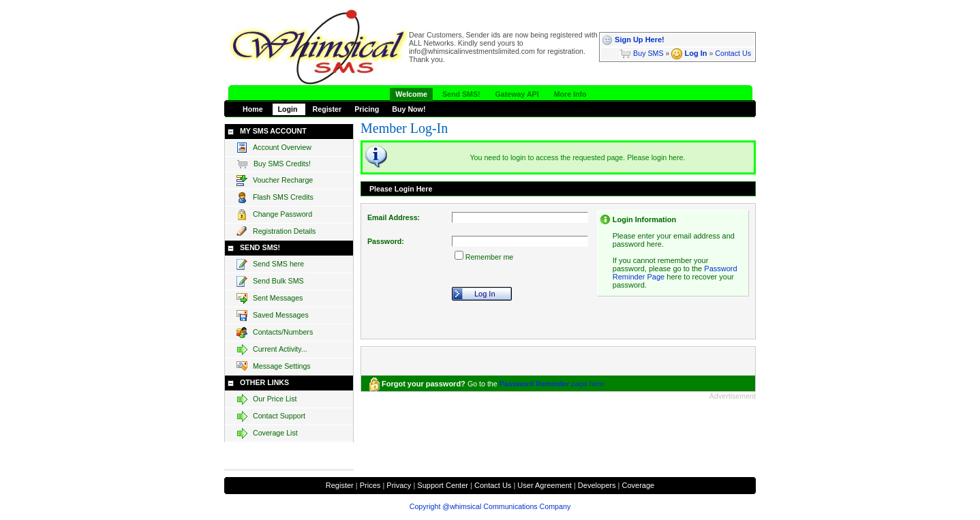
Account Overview (274, 148)
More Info (570, 94)
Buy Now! (409, 109)
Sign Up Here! (633, 40)
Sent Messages (270, 299)
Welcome (411, 94)
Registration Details (276, 232)
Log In (689, 53)
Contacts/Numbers (275, 333)
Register (327, 109)
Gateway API (517, 94)
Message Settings (274, 367)
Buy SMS (641, 53)
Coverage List (267, 433)
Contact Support (271, 416)
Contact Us (733, 53)
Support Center (443, 485)
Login (289, 109)
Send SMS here (270, 264)
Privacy (399, 485)
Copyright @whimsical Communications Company (490, 506)
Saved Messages (273, 316)
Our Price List (267, 399)
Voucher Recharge (275, 181)
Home (254, 109)
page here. (553, 384)
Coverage (638, 485)
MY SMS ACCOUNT (273, 131)
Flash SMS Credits (275, 198)
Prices (370, 485)
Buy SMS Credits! (274, 164)
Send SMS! (461, 94)
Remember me (489, 257)
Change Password (274, 215)
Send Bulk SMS (270, 281)
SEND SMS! (260, 247)
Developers (597, 485)
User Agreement (544, 485)
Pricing (367, 109)
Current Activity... (272, 350)
